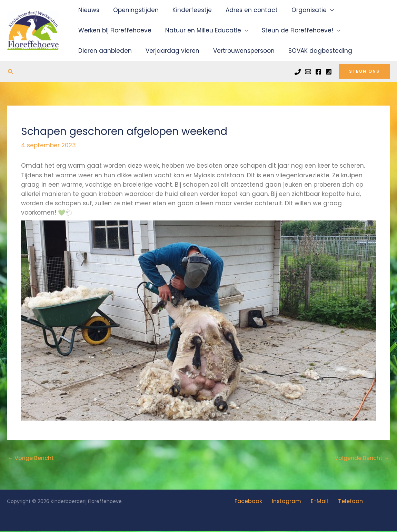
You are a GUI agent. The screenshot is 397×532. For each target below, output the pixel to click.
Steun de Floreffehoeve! (292, 30)
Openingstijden (133, 10)
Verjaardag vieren (169, 51)
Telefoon (346, 502)
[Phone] (298, 72)
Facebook (252, 502)
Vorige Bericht (32, 459)
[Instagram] (329, 72)
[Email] (308, 72)
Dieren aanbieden (104, 51)
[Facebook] (318, 72)
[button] (11, 72)
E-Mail (318, 502)
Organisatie (300, 10)
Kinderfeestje (187, 10)
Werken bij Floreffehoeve (114, 30)
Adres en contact (244, 10)
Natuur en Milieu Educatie (200, 30)
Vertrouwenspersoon (239, 51)
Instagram (288, 502)
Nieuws (88, 10)
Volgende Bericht (360, 459)
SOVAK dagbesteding (313, 51)
